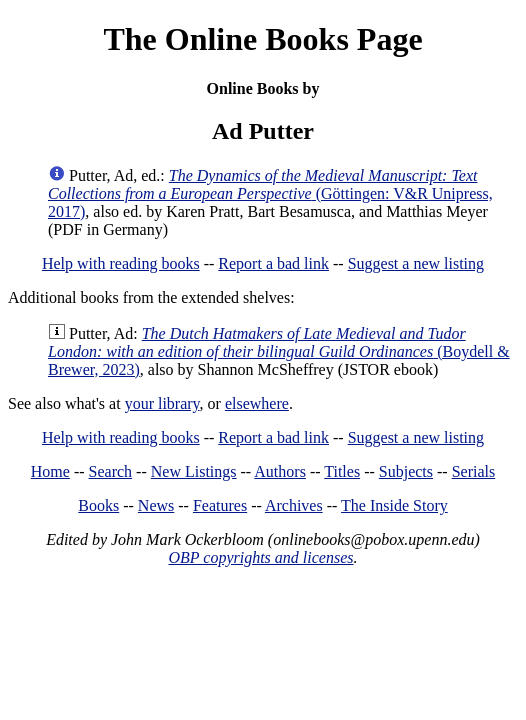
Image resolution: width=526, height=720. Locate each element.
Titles (342, 471)
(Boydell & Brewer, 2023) (279, 351)
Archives (294, 505)
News (156, 505)
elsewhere (257, 403)
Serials (474, 471)
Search (111, 471)
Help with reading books (121, 263)
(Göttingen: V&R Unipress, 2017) (270, 193)
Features (220, 505)
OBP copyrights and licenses (260, 557)
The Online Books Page (262, 39)
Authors (280, 471)
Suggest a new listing (416, 263)
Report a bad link (273, 263)
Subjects (406, 471)
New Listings (194, 471)
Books (98, 505)
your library (162, 403)
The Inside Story (394, 505)
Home (50, 471)
